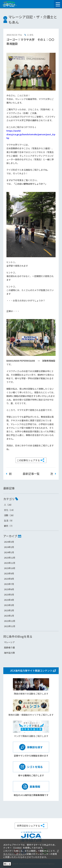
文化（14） (9, 510)
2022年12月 (10, 621)
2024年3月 (9, 542)
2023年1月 (9, 616)
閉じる (7, 864)
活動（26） (9, 515)
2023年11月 (10, 563)
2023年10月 (10, 568)
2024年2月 (9, 547)
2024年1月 (9, 552)
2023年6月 (9, 589)
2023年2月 (9, 610)
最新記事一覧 (31, 474)
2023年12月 (10, 558)
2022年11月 (10, 626)
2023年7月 (9, 584)
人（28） (8, 505)
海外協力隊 (9, 653)
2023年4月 (9, 600)
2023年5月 (9, 595)
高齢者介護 (9, 647)
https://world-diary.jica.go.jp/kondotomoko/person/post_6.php (31, 134)
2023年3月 (9, 605)
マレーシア (9, 642)
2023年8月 (9, 579)
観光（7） (9, 526)
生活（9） (9, 520)
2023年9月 (9, 573)
